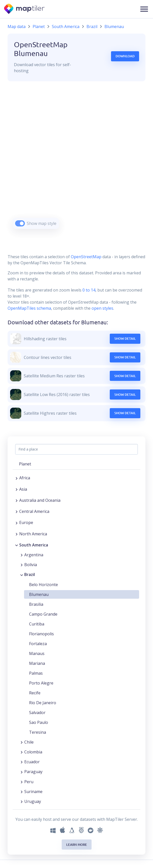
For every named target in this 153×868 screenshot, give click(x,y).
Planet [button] (25, 464)
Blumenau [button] (39, 594)
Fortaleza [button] (38, 644)
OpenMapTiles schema (29, 308)
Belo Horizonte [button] (43, 585)
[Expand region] (17, 478)
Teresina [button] (38, 732)
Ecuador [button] (32, 762)
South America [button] (34, 545)
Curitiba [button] (37, 624)
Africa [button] (25, 478)
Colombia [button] (33, 752)
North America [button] (33, 534)
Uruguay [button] (33, 801)
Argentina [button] (34, 555)
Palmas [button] (36, 673)
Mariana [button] (37, 663)
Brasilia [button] (36, 604)
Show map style (42, 223)
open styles (102, 308)
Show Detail (125, 338)
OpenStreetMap (86, 257)
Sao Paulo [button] (39, 722)
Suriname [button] (33, 792)
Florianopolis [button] (41, 634)
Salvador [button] (37, 713)
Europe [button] (26, 522)
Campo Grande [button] (43, 614)
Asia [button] (23, 489)
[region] (77, 161)
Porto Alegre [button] (41, 683)
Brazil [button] (30, 574)
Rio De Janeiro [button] (43, 703)
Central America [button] (34, 511)
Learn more (77, 845)
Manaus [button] (37, 653)
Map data (17, 27)
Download (125, 56)
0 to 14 (88, 290)
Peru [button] (29, 782)
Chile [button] (29, 742)
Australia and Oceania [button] (40, 500)
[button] (144, 9)
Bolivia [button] (31, 565)
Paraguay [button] (33, 772)
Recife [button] (35, 693)
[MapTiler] (25, 9)
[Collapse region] (17, 545)
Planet (39, 27)
